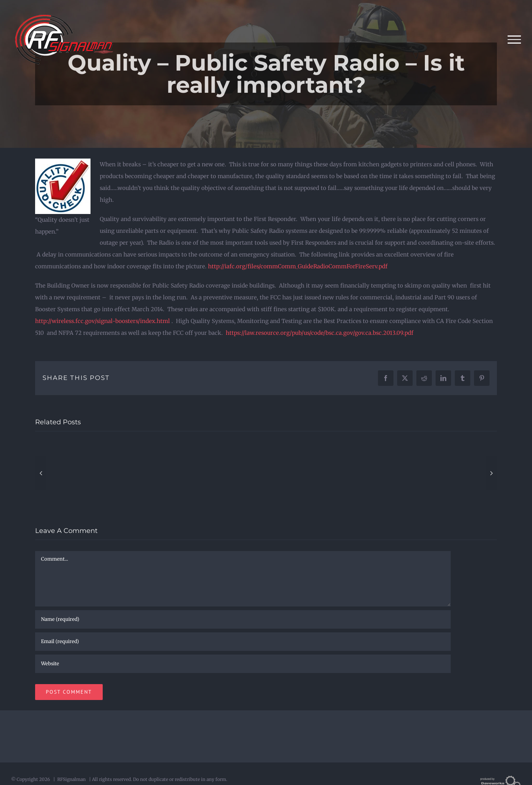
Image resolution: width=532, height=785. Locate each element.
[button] (41, 473)
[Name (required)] (243, 619)
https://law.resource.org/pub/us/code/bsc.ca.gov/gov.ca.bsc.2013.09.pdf (320, 333)
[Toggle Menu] (514, 40)
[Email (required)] (243, 642)
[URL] (243, 664)
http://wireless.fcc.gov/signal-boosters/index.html (103, 321)
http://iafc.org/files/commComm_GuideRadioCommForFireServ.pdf (298, 266)
